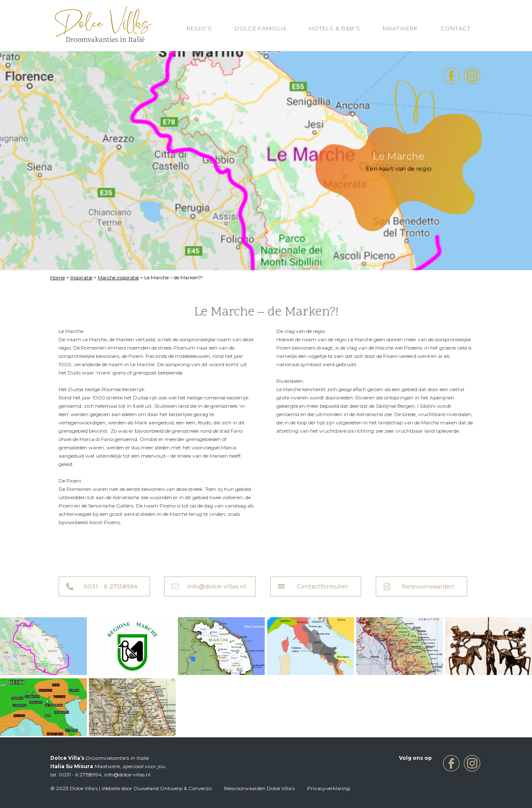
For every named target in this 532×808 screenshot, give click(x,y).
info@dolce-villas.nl (216, 586)
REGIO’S (199, 28)
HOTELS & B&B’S (335, 28)
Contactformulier (322, 586)
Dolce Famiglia (261, 28)
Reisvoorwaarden (428, 586)
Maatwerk (400, 28)
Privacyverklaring (329, 788)
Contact (456, 28)
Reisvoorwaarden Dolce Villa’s (259, 788)
